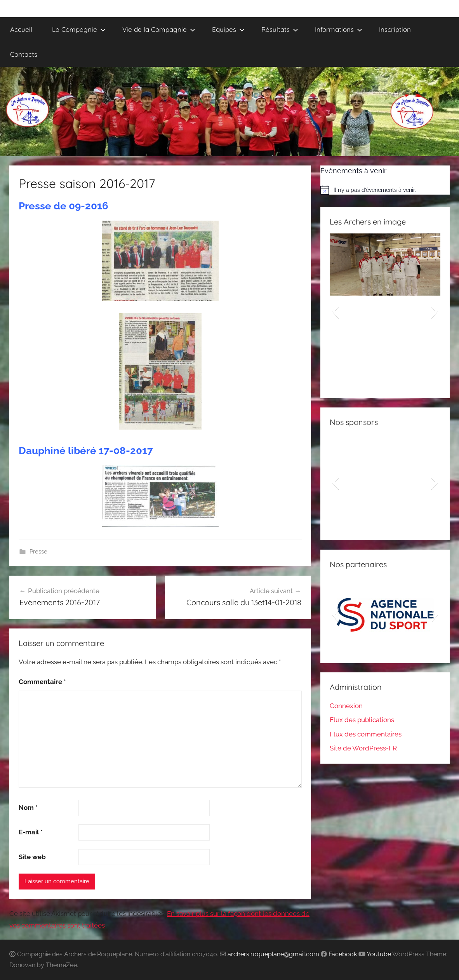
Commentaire (42, 682)
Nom (28, 808)
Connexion (346, 706)
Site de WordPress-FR (363, 748)
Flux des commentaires (366, 734)
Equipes (228, 29)
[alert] (385, 190)
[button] (335, 311)
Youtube (379, 954)
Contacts (24, 54)
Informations (339, 29)
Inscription (395, 29)
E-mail (31, 832)
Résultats (280, 29)
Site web (32, 857)
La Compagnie (79, 29)
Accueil (21, 29)
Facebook (343, 954)
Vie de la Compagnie (159, 29)
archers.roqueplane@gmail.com (273, 954)
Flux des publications (362, 720)
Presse (38, 552)
